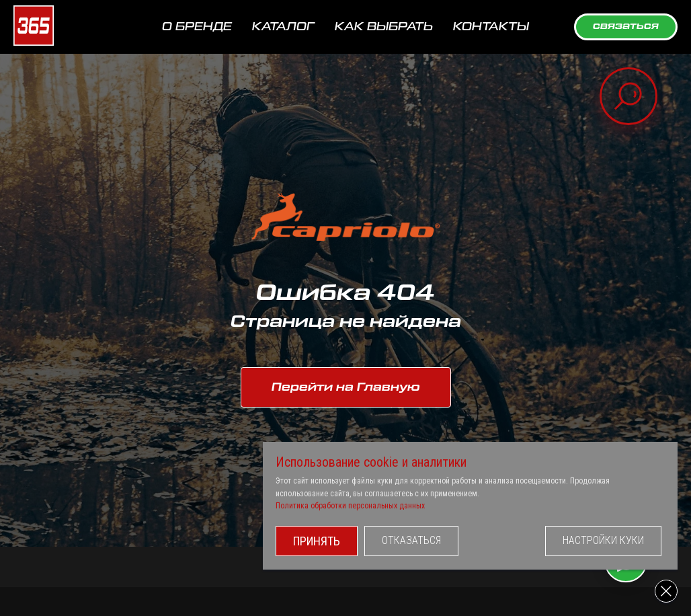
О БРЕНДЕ (197, 27)
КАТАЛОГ (283, 27)
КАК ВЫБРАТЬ (384, 27)
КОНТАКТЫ (491, 27)
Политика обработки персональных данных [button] (362, 506)
